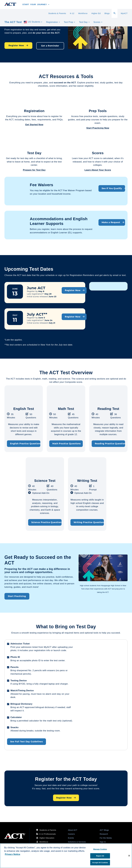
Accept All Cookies (100, 863)
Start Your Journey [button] (36, 4)
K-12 (72, 13)
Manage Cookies (100, 849)
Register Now (18, 45)
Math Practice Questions (67, 444)
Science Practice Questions (46, 522)
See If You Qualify (113, 188)
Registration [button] (53, 22)
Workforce (83, 13)
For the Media (106, 838)
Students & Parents (57, 13)
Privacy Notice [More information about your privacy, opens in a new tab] (13, 854)
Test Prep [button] (69, 22)
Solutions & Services (77, 842)
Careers (71, 834)
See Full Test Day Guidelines (27, 742)
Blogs (107, 13)
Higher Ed (96, 13)
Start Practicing (17, 596)
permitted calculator (29, 721)
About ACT (73, 830)
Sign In (103, 842)
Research (104, 834)
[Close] (129, 856)
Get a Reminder (50, 46)
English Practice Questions (25, 444)
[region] (66, 856)
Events (71, 838)
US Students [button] (33, 22)
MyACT (124, 13)
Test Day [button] (84, 22)
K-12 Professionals (48, 834)
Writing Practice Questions (89, 522)
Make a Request (113, 222)
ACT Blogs (104, 830)
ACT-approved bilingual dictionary (37, 707)
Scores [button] (98, 22)
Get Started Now (34, 125)
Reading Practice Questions (110, 444)
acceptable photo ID (30, 660)
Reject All (100, 856)
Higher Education (47, 838)
